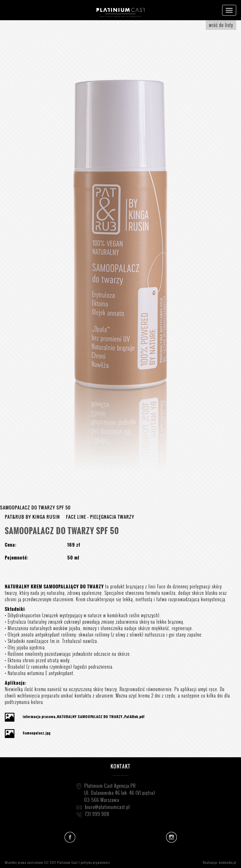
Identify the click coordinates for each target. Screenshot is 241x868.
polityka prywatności (95, 862)
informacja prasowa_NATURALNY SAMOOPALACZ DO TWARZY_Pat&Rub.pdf (84, 716)
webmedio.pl (228, 862)
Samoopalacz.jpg (37, 733)
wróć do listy (221, 25)
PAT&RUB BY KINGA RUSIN (32, 517)
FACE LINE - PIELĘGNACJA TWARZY (100, 517)
